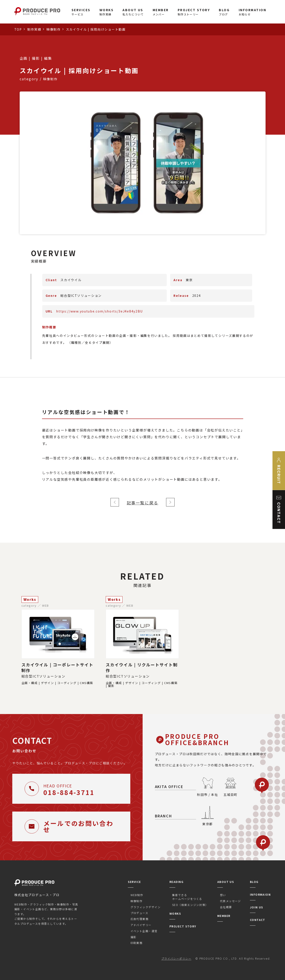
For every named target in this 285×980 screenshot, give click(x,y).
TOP (18, 29)
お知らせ (253, 12)
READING (176, 882)
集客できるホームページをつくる (187, 897)
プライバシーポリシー (176, 958)
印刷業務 (137, 943)
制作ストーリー (194, 12)
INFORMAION (260, 894)
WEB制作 (137, 895)
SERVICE (134, 882)
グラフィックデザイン (146, 907)
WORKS (175, 913)
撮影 (134, 937)
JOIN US (257, 907)
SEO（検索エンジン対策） (190, 905)
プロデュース (139, 913)
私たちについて (133, 12)
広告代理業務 (140, 919)
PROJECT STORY (183, 926)
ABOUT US (226, 882)
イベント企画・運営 (144, 931)
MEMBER (224, 916)
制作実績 (107, 12)
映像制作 (54, 29)
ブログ (224, 12)
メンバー (161, 12)
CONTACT (258, 920)
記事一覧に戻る (142, 503)
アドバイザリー (141, 925)
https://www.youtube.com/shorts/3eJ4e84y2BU (99, 311)
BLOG (254, 882)
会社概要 (226, 907)
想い (223, 895)
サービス (81, 12)
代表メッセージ (230, 901)
